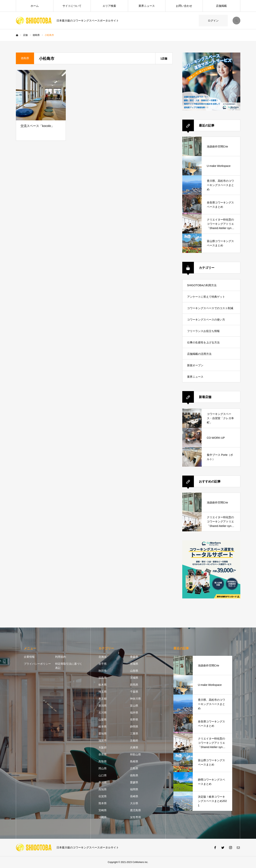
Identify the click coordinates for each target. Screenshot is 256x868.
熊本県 (103, 803)
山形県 (134, 671)
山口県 (103, 775)
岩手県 (103, 664)
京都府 (134, 740)
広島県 (134, 768)
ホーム (35, 6)
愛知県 (103, 734)
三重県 (134, 734)
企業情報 (29, 657)
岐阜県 (103, 727)
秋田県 (103, 671)
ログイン (213, 21)
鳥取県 (103, 761)
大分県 (134, 803)
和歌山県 (135, 754)
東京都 (103, 699)
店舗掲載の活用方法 (199, 354)
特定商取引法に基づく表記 (69, 666)
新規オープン (195, 365)
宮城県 (134, 664)
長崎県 (134, 796)
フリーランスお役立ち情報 (203, 331)
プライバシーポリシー (37, 664)
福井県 (134, 713)
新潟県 (103, 706)
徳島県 (134, 775)
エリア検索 (109, 6)
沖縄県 (103, 817)
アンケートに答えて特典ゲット (206, 297)
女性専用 (135, 817)
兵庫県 (134, 747)
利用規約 (61, 657)
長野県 (134, 720)
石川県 (103, 713)
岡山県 (103, 768)
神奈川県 (135, 699)
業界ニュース (147, 6)
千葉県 (134, 692)
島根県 (134, 761)
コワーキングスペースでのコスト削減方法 (210, 310)
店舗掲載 (221, 6)
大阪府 (103, 747)
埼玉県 (103, 692)
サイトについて (72, 6)
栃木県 (103, 685)
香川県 (103, 782)
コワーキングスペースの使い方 (206, 320)
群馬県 (134, 685)
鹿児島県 (135, 810)
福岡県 (134, 789)
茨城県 (134, 678)
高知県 (103, 789)
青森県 (134, 657)
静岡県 (134, 727)
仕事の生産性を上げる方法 (203, 342)
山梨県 (103, 720)
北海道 (103, 657)
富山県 (134, 706)
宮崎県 (103, 810)
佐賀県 (103, 796)
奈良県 (103, 754)
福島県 (103, 678)
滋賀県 (103, 740)
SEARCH (236, 21)
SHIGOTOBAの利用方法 (202, 285)
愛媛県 (134, 782)
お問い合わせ (184, 6)
